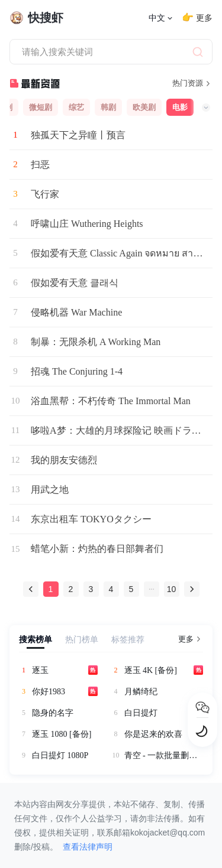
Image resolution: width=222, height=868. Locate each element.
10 (172, 589)
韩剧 (108, 107)
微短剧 (41, 107)
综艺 (76, 107)
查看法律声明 (88, 847)
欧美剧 (144, 107)
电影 (180, 107)
